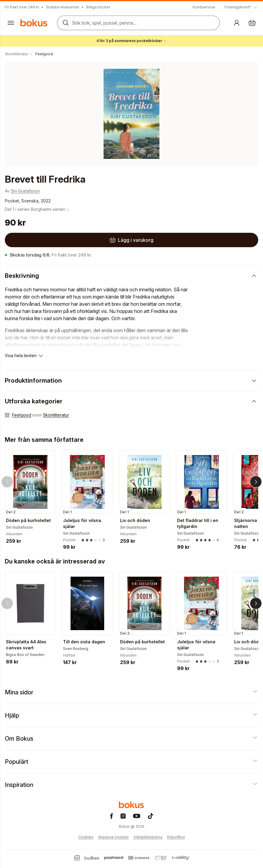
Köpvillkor (176, 837)
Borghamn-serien (50, 209)
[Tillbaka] (7, 482)
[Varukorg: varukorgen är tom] (252, 23)
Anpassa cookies (113, 837)
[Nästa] (256, 482)
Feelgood (22, 415)
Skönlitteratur (56, 415)
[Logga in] (237, 23)
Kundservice (204, 7)
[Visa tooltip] (241, 7)
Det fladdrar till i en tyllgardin (198, 523)
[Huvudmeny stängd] (11, 23)
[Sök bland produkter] (138, 23)
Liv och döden (135, 520)
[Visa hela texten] (24, 356)
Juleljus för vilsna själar (82, 523)
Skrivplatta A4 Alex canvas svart (26, 645)
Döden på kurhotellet (28, 520)
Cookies (86, 837)
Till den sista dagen (84, 642)
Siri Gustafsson (25, 191)
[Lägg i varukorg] (131, 240)
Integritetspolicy (148, 837)
